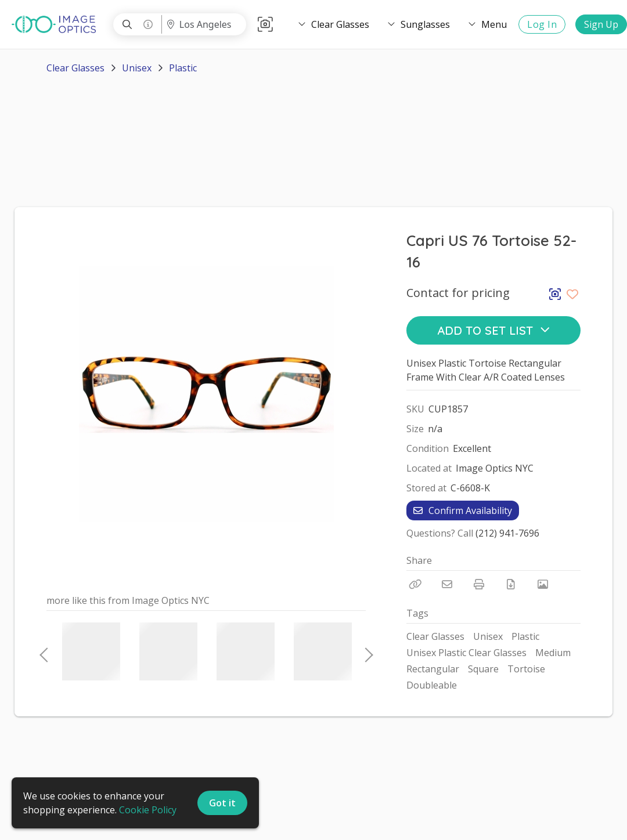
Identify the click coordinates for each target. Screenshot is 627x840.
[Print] (479, 584)
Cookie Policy (148, 810)
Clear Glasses (75, 68)
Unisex (137, 68)
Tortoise (526, 669)
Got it (222, 803)
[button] (265, 25)
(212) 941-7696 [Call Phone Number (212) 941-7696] (507, 533)
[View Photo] (543, 584)
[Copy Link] (415, 584)
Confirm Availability (463, 510)
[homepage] (57, 24)
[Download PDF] (511, 584)
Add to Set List (494, 330)
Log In (542, 24)
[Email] (447, 584)
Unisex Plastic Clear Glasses (466, 653)
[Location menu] (203, 24)
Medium (553, 653)
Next (366, 651)
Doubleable (432, 685)
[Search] (127, 24)
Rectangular (433, 669)
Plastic (183, 68)
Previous (44, 651)
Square (483, 669)
